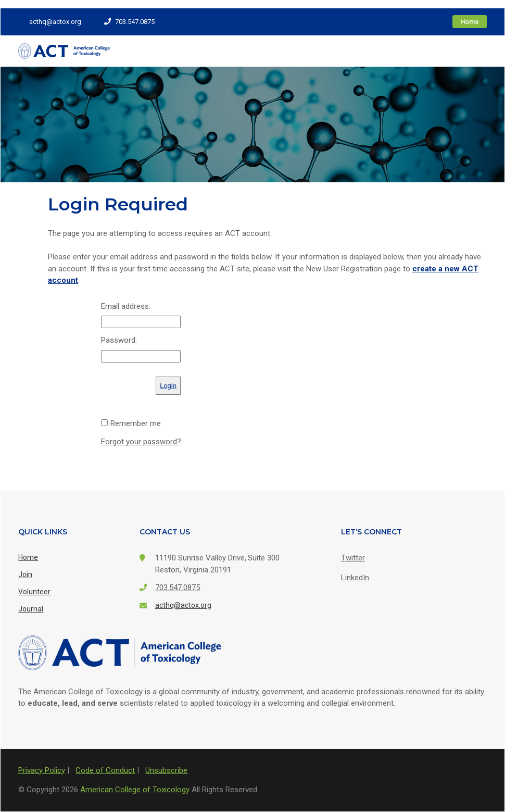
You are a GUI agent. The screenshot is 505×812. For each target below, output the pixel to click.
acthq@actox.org (50, 22)
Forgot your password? (141, 442)
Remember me (136, 423)
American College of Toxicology (135, 790)
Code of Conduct (105, 770)
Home (470, 22)
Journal (31, 609)
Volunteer (34, 592)
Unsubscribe (166, 770)
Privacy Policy (42, 770)
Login (168, 386)
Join (25, 574)
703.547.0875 (129, 22)
